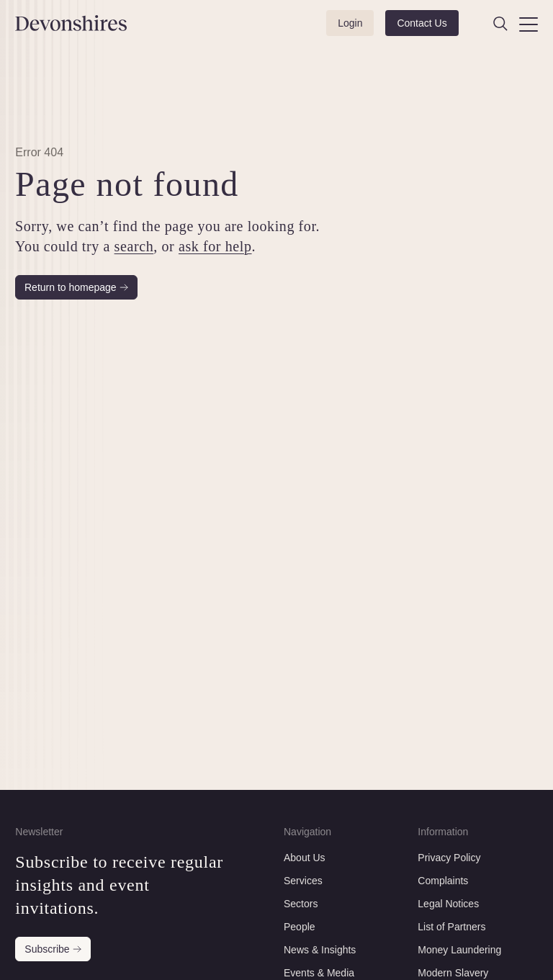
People (300, 927)
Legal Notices (448, 904)
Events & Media (319, 973)
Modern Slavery (453, 973)
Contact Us (422, 23)
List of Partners (451, 927)
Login (350, 23)
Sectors (301, 904)
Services (303, 881)
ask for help (215, 246)
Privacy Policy (449, 858)
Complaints (443, 881)
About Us (305, 858)
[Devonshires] (53, 23)
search (134, 246)
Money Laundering (459, 950)
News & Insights (320, 950)
